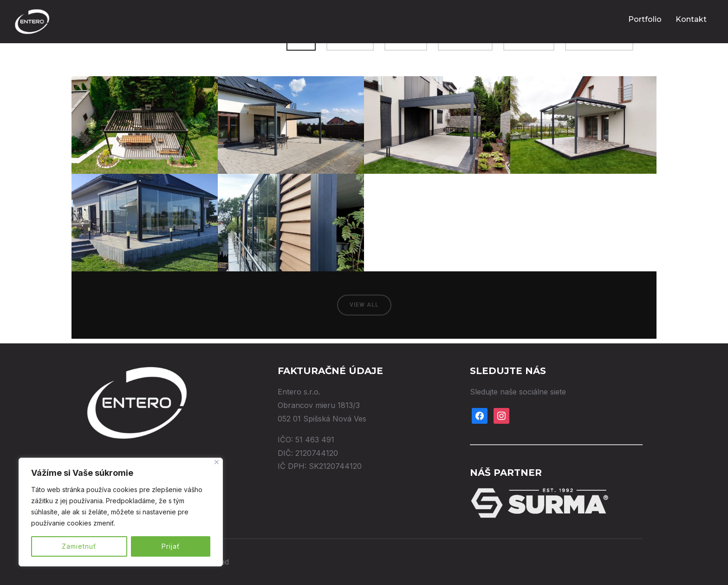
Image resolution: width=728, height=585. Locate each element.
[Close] (217, 462)
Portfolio (645, 19)
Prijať (171, 546)
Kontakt (691, 19)
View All (364, 305)
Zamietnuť (79, 546)
